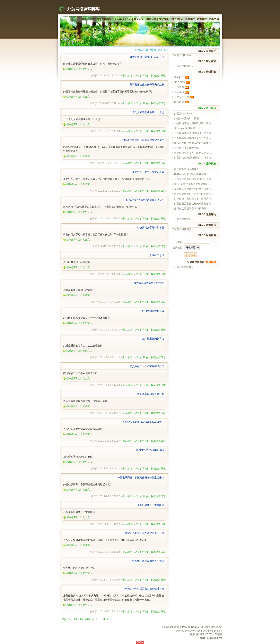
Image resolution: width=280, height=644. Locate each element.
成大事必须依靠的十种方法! (149, 283)
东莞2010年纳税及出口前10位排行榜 (145, 589)
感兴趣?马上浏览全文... (78, 69)
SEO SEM (177, 19)
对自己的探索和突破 (153, 311)
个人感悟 (119, 19)
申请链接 (211, 262)
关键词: (179, 242)
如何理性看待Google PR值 (150, 450)
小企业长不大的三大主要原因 (148, 172)
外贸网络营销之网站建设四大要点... (194, 123)
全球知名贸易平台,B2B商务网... (191, 209)
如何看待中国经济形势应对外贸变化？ (143, 140)
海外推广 (190, 19)
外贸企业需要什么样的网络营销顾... (194, 204)
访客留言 (107, 19)
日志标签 (94, 19)
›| (111, 619)
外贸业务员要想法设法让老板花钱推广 (143, 422)
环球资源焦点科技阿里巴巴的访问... (194, 194)
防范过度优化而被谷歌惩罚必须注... (194, 143)
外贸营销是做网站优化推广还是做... (194, 179)
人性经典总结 (157, 255)
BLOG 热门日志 (207, 108)
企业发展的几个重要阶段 (151, 505)
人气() (137, 76)
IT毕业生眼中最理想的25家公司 (147, 57)
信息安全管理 (182, 97)
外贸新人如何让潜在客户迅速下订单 (145, 533)
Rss (129, 19)
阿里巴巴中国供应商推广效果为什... (194, 199)
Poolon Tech (195, 631)
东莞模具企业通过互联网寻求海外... (194, 189)
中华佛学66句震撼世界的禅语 (148, 561)
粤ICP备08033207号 (211, 638)
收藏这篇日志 (158, 76)
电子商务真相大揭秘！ (186, 169)
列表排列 (163, 50)
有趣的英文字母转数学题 (151, 228)
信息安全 (139, 19)
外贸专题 (164, 19)
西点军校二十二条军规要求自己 (147, 366)
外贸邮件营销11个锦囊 (187, 118)
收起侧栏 (202, 19)
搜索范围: (178, 248)
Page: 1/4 (66, 619)
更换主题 (214, 19)
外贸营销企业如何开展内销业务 (147, 85)
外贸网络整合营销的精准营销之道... (194, 133)
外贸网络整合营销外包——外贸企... (194, 158)
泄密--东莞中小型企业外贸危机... (192, 184)
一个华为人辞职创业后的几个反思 (146, 112)
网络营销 (151, 19)
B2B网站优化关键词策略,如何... (191, 174)
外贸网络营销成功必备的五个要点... (194, 138)
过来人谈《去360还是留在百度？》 (145, 200)
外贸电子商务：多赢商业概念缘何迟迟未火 (141, 478)
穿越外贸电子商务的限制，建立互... (194, 153)
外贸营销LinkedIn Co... (187, 114)
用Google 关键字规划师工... (189, 128)
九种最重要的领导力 (153, 339)
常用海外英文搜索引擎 (186, 148)
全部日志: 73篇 (82, 619)
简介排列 (151, 50)
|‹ (93, 619)
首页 (84, 19)
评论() (146, 76)
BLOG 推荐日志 (207, 164)
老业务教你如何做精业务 (151, 394)
